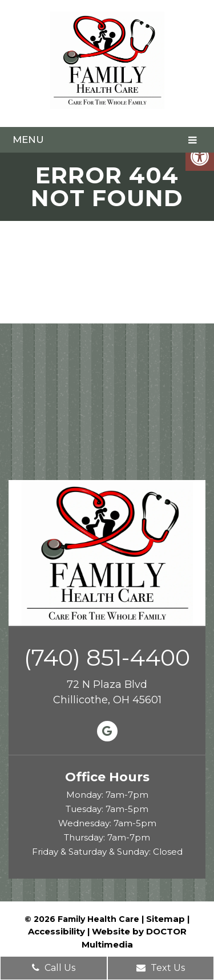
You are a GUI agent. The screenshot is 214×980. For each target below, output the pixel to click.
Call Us (54, 968)
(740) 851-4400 (107, 658)
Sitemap (165, 919)
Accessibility (56, 931)
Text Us (161, 968)
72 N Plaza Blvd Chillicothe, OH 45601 (107, 692)
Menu (28, 140)
